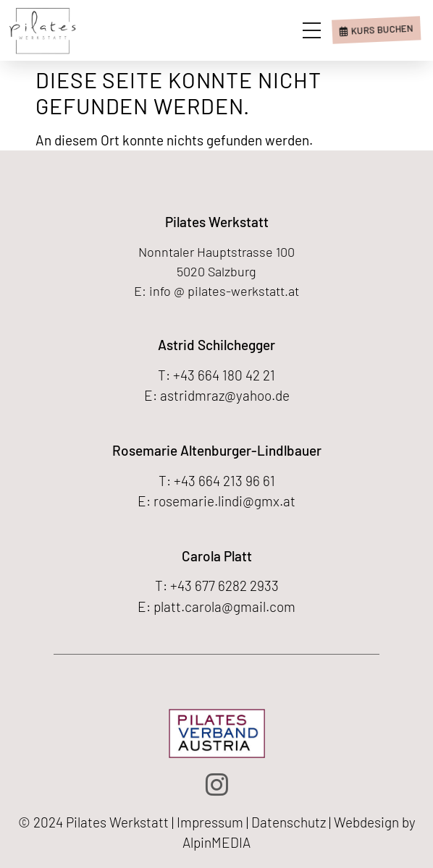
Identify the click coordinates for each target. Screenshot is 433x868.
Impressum (210, 822)
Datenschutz (289, 822)
